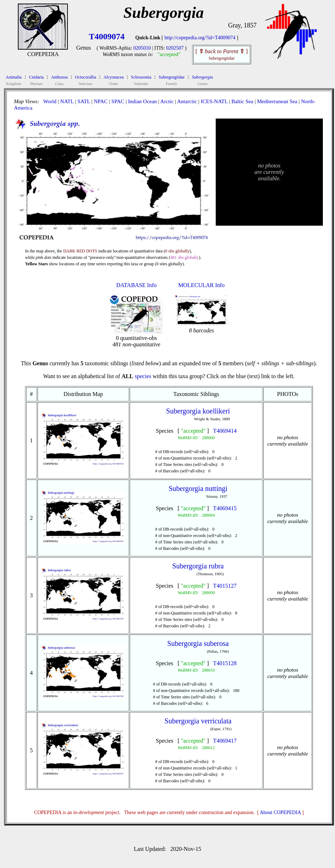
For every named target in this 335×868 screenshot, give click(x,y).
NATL (67, 101)
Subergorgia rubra (198, 566)
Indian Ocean (142, 101)
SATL (84, 101)
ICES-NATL (214, 101)
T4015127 (225, 586)
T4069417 (225, 741)
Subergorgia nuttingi (198, 488)
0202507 (175, 48)
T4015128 (225, 663)
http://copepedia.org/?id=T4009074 (200, 38)
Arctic (167, 101)
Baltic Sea (242, 101)
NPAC (101, 101)
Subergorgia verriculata (198, 721)
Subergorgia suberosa (198, 643)
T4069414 (225, 431)
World (50, 101)
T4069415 (225, 508)
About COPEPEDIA (281, 812)
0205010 (142, 48)
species (143, 376)
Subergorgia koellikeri (198, 411)
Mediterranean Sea (277, 101)
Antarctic (187, 101)
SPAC (118, 101)
